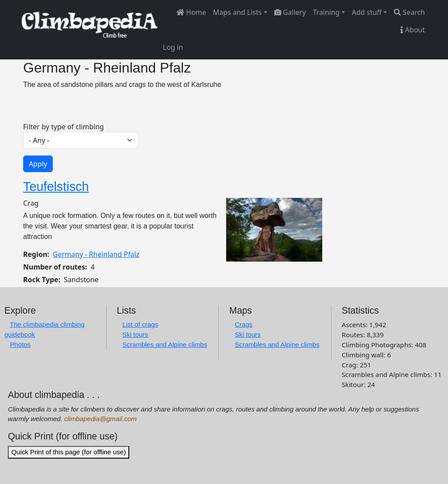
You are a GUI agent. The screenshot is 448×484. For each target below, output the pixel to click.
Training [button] (326, 12)
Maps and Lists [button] (238, 12)
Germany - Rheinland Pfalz (96, 254)
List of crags (140, 324)
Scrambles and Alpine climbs (165, 344)
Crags (244, 324)
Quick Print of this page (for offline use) (69, 452)
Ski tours (135, 334)
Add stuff (367, 12)
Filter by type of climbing (64, 127)
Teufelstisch (56, 187)
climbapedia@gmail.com (100, 419)
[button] (274, 229)
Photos (20, 344)
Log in (173, 47)
